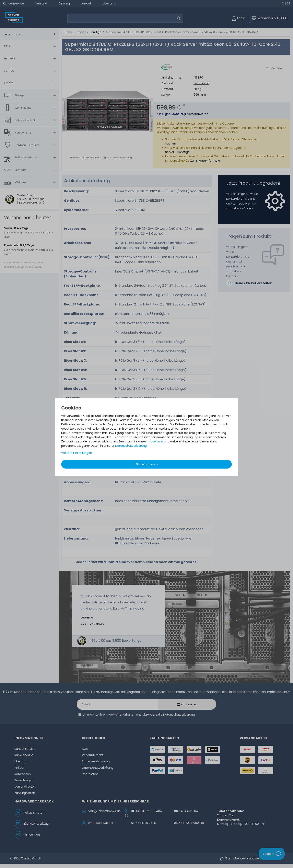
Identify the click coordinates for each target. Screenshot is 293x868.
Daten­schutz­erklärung (131, 445)
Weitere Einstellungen (77, 453)
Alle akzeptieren (146, 464)
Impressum (155, 441)
